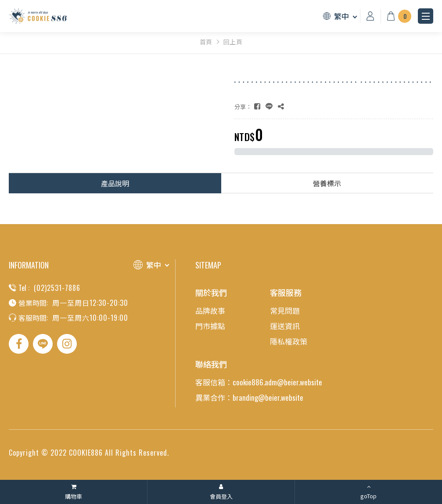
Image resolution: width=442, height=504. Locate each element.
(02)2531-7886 (57, 288)
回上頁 (233, 42)
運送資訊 (285, 326)
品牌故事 (210, 310)
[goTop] (368, 492)
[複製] (281, 106)
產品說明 (115, 183)
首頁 (206, 42)
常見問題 (285, 310)
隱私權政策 (289, 341)
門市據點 (210, 326)
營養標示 (327, 183)
